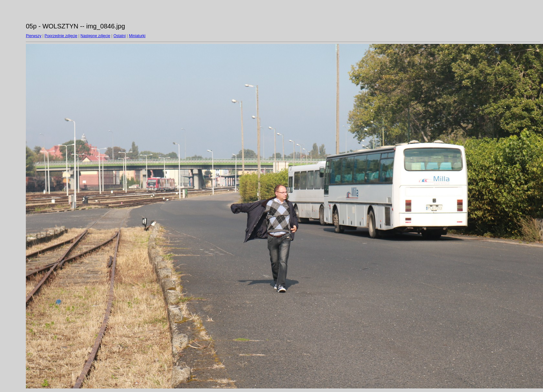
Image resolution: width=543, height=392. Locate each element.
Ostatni (120, 36)
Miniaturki (137, 36)
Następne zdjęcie (95, 36)
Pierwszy (34, 36)
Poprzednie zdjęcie (61, 36)
